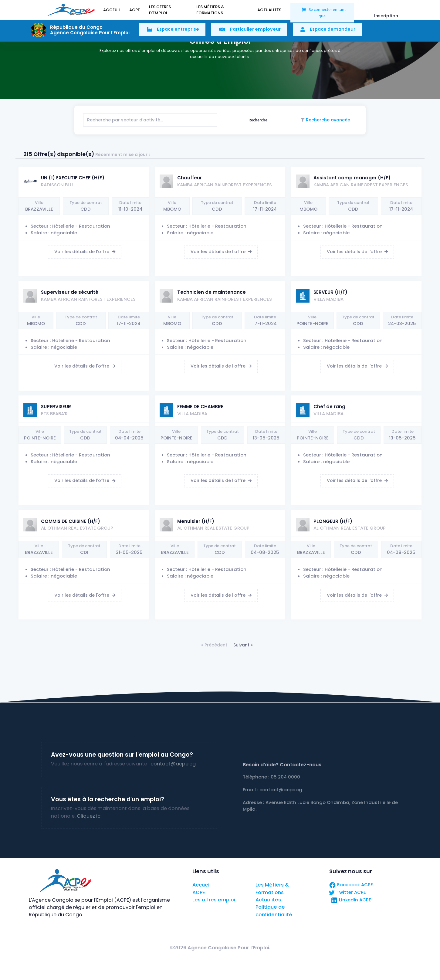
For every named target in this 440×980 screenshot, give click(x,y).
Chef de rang (329, 407)
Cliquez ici (89, 816)
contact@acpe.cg (173, 764)
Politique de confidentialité (274, 911)
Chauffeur (190, 178)
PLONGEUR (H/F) (333, 521)
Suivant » (243, 645)
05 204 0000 (285, 777)
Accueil (201, 885)
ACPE (199, 892)
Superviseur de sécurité (70, 292)
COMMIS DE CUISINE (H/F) (71, 521)
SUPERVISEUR (56, 407)
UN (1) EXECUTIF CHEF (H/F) (73, 178)
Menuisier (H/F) (196, 521)
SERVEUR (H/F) (330, 292)
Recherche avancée (327, 120)
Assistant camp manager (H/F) (352, 178)
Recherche (257, 120)
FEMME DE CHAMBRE (200, 407)
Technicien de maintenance (212, 292)
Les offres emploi (214, 900)
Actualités (268, 900)
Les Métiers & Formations (272, 888)
